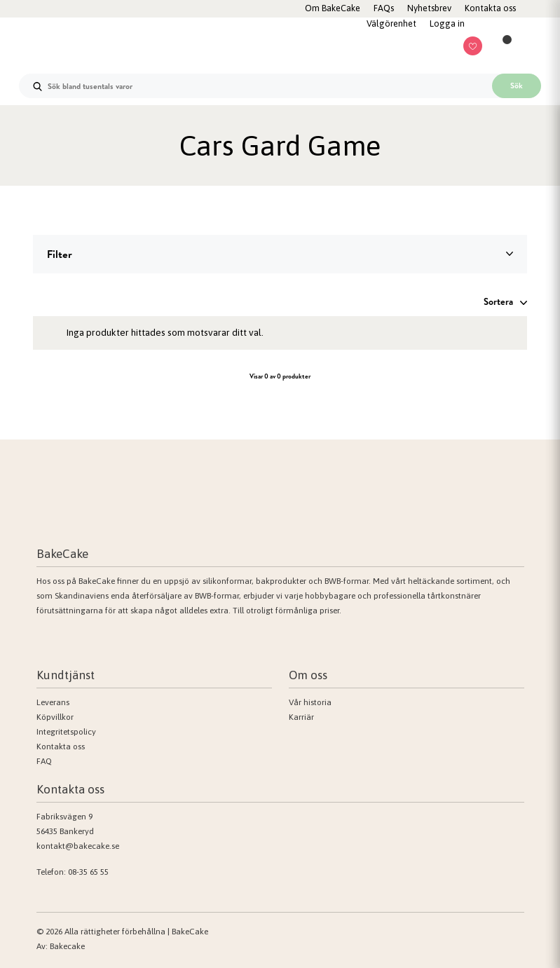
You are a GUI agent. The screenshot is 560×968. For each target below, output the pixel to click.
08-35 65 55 (88, 872)
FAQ (44, 761)
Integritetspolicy (66, 732)
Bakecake (67, 946)
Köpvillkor (55, 717)
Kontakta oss (61, 747)
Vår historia (310, 702)
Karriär (301, 717)
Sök (517, 86)
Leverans (53, 702)
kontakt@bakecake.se (78, 846)
